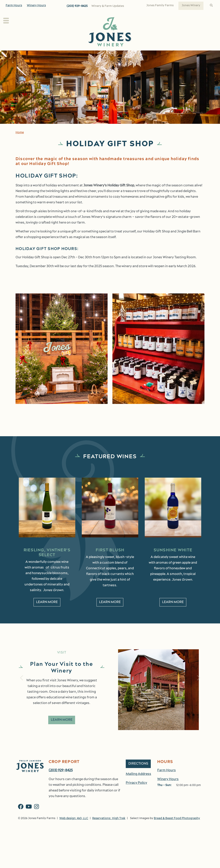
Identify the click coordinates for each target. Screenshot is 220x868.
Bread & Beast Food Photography (177, 827)
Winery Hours (36, 6)
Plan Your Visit (32, 55)
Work (192, 55)
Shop (173, 55)
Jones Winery (191, 6)
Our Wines (86, 55)
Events (154, 55)
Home (20, 141)
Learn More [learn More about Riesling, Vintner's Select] (47, 611)
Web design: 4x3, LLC (74, 827)
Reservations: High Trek (109, 827)
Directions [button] (138, 773)
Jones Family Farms (160, 6)
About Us (60, 55)
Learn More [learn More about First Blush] (110, 611)
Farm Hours (14, 6)
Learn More (62, 729)
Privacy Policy (136, 792)
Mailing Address (138, 783)
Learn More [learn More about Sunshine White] (173, 611)
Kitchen (132, 55)
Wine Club (112, 55)
